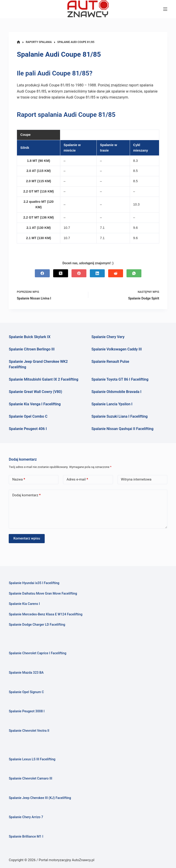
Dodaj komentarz (26, 495)
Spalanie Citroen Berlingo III (32, 349)
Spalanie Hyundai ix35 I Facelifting (34, 583)
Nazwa (19, 479)
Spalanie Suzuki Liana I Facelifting (120, 416)
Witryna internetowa (136, 479)
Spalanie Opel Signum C (26, 692)
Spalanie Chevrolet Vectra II (29, 731)
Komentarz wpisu (27, 538)
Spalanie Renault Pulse (110, 362)
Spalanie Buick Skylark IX (30, 337)
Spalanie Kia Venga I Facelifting (35, 404)
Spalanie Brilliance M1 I (26, 837)
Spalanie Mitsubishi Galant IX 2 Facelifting (43, 379)
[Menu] (165, 9)
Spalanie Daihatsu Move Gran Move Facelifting (43, 594)
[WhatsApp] (134, 273)
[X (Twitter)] (61, 273)
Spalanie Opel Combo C (28, 416)
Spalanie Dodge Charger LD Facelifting (37, 625)
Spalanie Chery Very (108, 337)
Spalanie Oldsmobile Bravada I (116, 392)
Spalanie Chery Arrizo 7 (26, 817)
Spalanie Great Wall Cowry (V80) (35, 392)
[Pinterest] (79, 273)
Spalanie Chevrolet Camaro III (30, 779)
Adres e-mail (77, 479)
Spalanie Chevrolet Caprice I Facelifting (37, 653)
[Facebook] (42, 273)
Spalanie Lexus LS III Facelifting (32, 759)
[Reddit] (116, 273)
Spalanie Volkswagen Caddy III (117, 349)
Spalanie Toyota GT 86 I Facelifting (120, 379)
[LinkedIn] (97, 273)
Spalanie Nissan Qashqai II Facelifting (122, 429)
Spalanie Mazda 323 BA (26, 673)
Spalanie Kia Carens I (24, 604)
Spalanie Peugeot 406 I (28, 429)
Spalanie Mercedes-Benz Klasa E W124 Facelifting (45, 614)
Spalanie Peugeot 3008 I (27, 711)
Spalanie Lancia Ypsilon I (112, 404)
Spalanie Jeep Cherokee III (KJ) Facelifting (40, 798)
